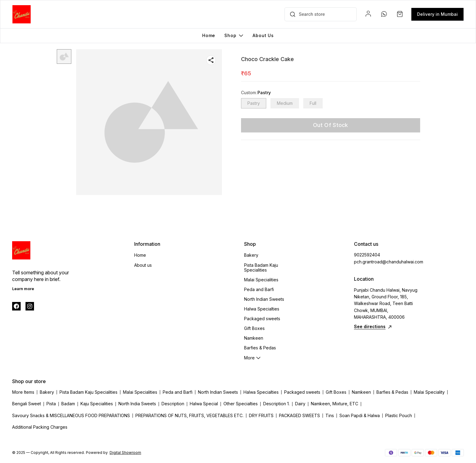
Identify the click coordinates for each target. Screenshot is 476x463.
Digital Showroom (125, 453)
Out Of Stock (331, 125)
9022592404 (367, 255)
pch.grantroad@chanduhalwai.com (387, 262)
